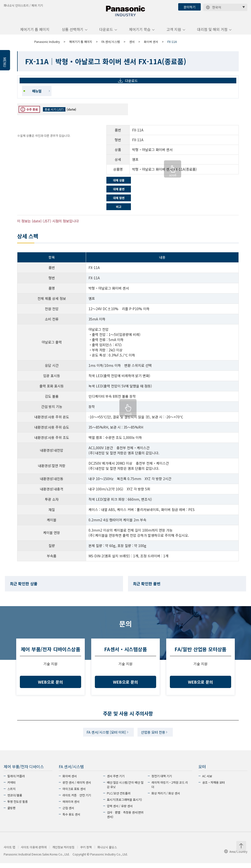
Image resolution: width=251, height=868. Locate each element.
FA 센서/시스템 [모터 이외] (105, 736)
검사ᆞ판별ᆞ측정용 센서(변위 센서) (125, 819)
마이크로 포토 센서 (74, 794)
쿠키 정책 (86, 852)
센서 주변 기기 (116, 781)
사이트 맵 (9, 852)
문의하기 (189, 7)
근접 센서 (68, 813)
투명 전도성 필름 (18, 806)
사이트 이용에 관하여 (34, 852)
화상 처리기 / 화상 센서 (166, 798)
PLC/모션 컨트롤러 (119, 798)
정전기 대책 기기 (162, 781)
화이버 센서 (151, 45)
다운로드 (106, 33)
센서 (132, 45)
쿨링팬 (11, 813)
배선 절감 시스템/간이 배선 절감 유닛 (125, 789)
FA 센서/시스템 (111, 45)
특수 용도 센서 (71, 819)
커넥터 (11, 787)
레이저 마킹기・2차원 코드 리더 (170, 789)
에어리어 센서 (71, 806)
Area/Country (236, 856)
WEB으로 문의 (51, 685)
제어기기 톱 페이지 (35, 33)
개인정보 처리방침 (63, 852)
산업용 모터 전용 (155, 736)
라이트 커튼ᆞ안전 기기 (77, 800)
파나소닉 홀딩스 (107, 852)
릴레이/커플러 (16, 781)
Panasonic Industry (47, 45)
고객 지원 (174, 33)
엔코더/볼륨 (15, 800)
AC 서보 (207, 781)
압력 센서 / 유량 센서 (120, 811)
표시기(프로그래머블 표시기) (124, 804)
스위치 (11, 794)
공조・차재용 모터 (213, 787)
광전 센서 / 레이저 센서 (77, 787)
